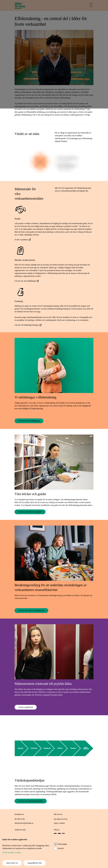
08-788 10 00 (20, 819)
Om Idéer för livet (61, 819)
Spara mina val (12, 863)
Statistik (61, 848)
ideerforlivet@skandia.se (24, 823)
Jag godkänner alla (35, 863)
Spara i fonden (59, 823)
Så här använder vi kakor (12, 852)
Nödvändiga (62, 844)
